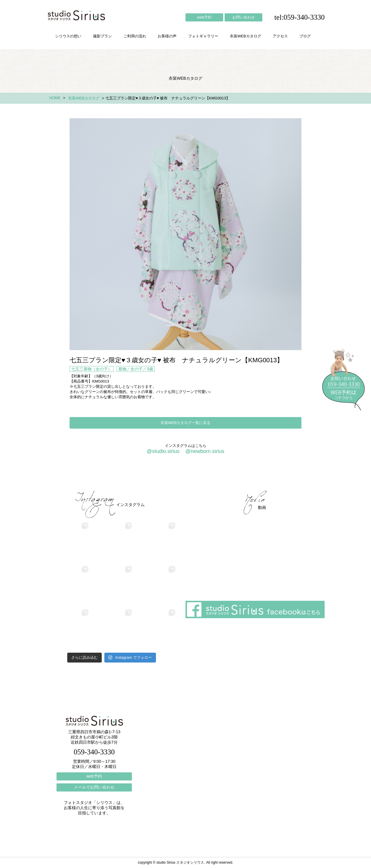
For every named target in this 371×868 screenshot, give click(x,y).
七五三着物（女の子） (92, 369)
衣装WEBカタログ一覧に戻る (186, 423)
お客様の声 (167, 36)
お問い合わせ (243, 17)
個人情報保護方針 (301, 475)
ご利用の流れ (135, 36)
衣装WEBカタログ (245, 36)
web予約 (204, 17)
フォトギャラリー (203, 36)
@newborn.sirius (205, 451)
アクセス (280, 36)
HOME (55, 98)
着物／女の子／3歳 (136, 369)
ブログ (305, 36)
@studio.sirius (163, 451)
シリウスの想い (68, 36)
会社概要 (229, 475)
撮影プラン (102, 36)
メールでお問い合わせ (94, 787)
